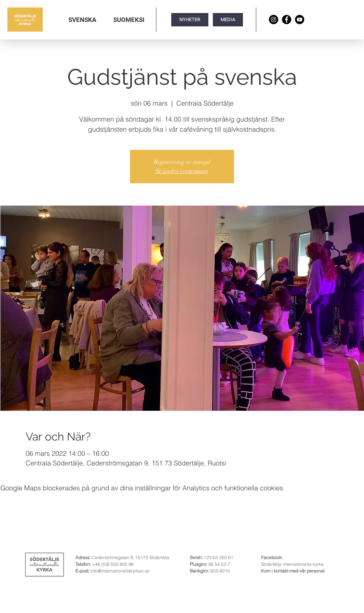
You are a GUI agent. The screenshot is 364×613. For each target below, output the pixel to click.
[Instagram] (274, 20)
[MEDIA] (228, 20)
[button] (82, 20)
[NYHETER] (190, 20)
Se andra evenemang (182, 171)
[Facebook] (287, 20)
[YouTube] (300, 20)
